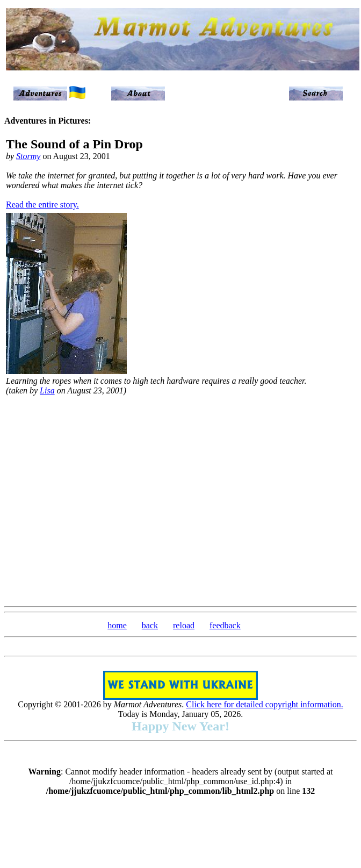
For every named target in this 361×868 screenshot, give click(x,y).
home (117, 625)
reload (184, 625)
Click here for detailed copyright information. (264, 704)
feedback (225, 625)
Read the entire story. (42, 205)
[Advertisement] (101, 500)
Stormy (28, 156)
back (150, 625)
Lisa (47, 390)
